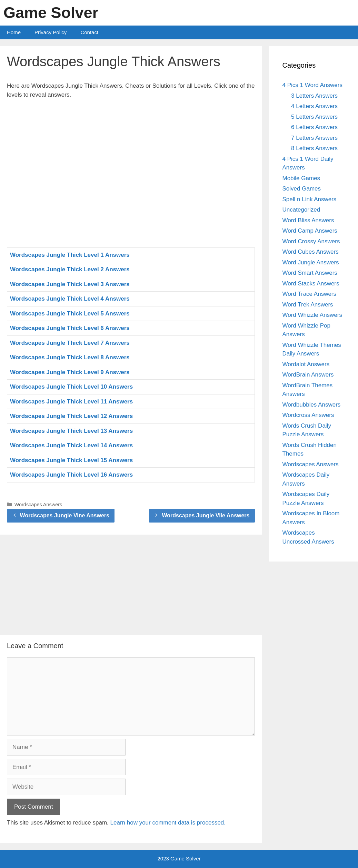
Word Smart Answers (310, 273)
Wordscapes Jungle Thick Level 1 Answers (70, 255)
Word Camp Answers (310, 231)
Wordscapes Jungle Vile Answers (206, 515)
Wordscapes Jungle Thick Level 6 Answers (70, 328)
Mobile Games (301, 178)
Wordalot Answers (306, 364)
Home (14, 32)
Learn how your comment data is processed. (168, 823)
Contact (89, 32)
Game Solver (51, 13)
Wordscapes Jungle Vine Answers (65, 515)
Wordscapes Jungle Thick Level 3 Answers (70, 284)
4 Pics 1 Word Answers (312, 85)
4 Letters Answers (314, 106)
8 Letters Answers (314, 148)
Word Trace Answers (310, 294)
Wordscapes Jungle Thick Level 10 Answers (71, 387)
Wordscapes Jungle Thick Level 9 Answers (70, 372)
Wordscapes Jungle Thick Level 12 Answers (71, 416)
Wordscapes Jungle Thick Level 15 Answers (71, 460)
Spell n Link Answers (310, 199)
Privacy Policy (51, 32)
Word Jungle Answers (311, 262)
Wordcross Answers (308, 415)
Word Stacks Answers (311, 284)
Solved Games (302, 189)
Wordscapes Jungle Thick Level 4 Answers (70, 299)
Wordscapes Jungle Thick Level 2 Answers (70, 269)
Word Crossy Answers (311, 241)
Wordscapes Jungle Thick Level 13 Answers (71, 431)
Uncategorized (301, 210)
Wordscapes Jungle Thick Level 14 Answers (71, 445)
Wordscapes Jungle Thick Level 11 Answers (71, 402)
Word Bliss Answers (308, 220)
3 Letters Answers (314, 96)
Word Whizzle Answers (312, 315)
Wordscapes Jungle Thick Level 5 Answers (70, 314)
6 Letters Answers (314, 127)
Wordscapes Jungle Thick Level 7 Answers (70, 343)
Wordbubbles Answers (312, 405)
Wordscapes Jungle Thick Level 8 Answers (70, 357)
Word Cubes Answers (311, 252)
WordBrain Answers (308, 375)
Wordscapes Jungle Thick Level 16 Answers (71, 475)
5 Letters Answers (314, 117)
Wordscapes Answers (38, 505)
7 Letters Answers (314, 138)
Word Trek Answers (308, 305)
